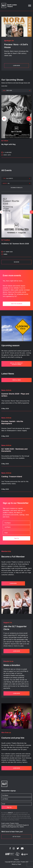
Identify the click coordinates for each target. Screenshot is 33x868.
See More (16, 262)
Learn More (16, 66)
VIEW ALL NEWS (17, 380)
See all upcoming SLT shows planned (16, 364)
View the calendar (16, 304)
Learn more (13, 583)
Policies (16, 859)
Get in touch (16, 837)
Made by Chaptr (16, 864)
